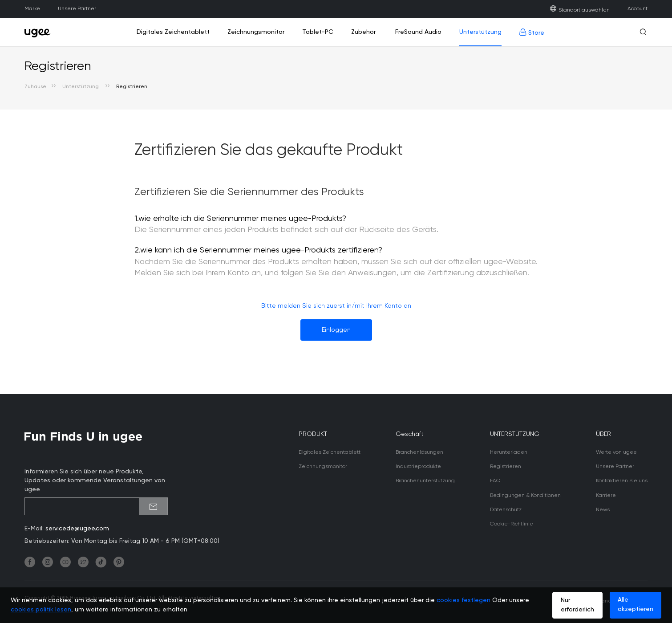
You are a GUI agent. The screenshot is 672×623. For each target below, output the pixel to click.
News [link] (603, 510)
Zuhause (35, 87)
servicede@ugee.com (77, 529)
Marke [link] (32, 9)
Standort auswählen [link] (580, 10)
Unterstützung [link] (480, 32)
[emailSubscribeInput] (96, 506)
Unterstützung (81, 87)
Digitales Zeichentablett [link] (173, 32)
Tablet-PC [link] (318, 32)
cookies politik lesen (41, 610)
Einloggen (336, 330)
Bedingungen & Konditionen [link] (525, 496)
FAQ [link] (495, 481)
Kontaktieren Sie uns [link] (622, 481)
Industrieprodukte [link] (418, 467)
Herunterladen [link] (509, 452)
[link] (40, 32)
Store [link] (532, 32)
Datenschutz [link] (506, 510)
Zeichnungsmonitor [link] (256, 32)
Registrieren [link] (506, 467)
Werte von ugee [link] (616, 452)
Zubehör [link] (363, 32)
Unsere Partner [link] (77, 9)
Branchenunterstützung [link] (425, 481)
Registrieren (132, 87)
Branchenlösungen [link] (419, 452)
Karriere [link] (606, 496)
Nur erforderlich (577, 605)
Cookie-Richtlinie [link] (512, 524)
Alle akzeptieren (636, 605)
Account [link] (638, 9)
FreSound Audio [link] (417, 32)
